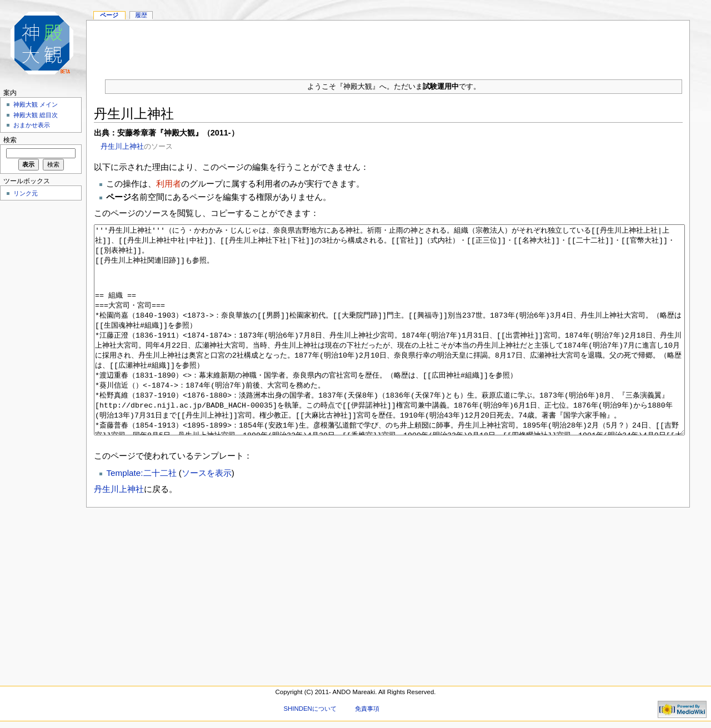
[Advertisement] (388, 46)
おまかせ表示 (32, 125)
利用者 (169, 184)
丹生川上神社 (122, 146)
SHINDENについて (310, 709)
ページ (109, 15)
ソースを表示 (207, 514)
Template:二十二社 (141, 514)
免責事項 (367, 709)
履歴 (141, 15)
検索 (10, 140)
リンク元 (26, 193)
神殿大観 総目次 (36, 115)
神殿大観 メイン (36, 104)
